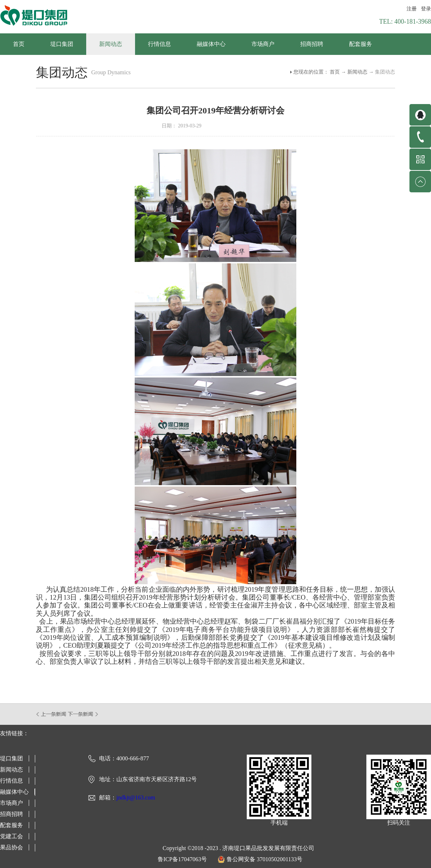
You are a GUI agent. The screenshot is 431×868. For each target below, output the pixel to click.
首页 (19, 44)
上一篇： (52, 714)
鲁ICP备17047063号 (182, 859)
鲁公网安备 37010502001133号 (265, 859)
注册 (412, 9)
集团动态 (385, 72)
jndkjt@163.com (136, 797)
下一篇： (83, 714)
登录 (426, 9)
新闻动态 (357, 72)
